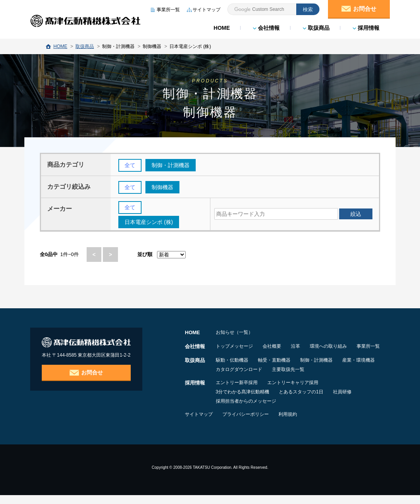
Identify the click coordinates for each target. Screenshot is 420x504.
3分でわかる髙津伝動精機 (243, 401)
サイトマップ (199, 423)
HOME (221, 27)
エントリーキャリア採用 (297, 391)
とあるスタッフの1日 (305, 401)
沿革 (304, 347)
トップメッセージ (234, 347)
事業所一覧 (227, 356)
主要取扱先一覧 (339, 378)
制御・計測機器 (325, 369)
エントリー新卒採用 (237, 391)
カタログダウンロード (285, 378)
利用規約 (296, 423)
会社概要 (276, 347)
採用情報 (366, 27)
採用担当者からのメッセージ (246, 410)
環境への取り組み (341, 347)
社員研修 (351, 401)
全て (130, 166)
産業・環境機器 (232, 378)
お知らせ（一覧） (234, 333)
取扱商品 (316, 27)
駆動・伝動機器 (232, 369)
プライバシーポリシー (250, 423)
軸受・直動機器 (278, 369)
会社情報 (266, 27)
